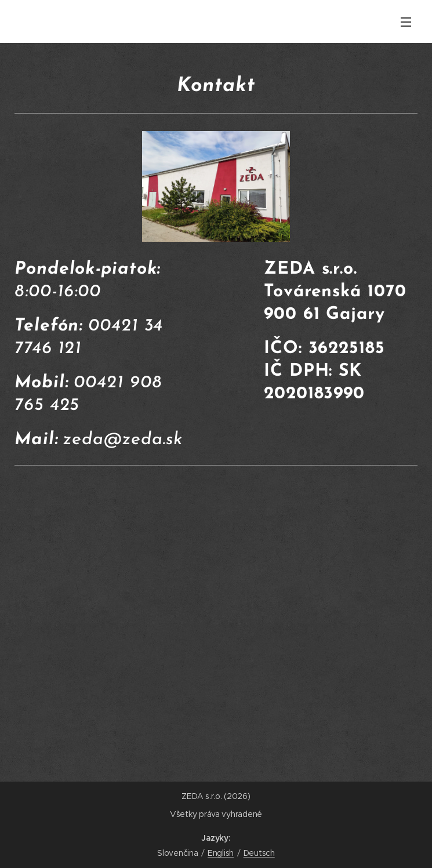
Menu (406, 22)
